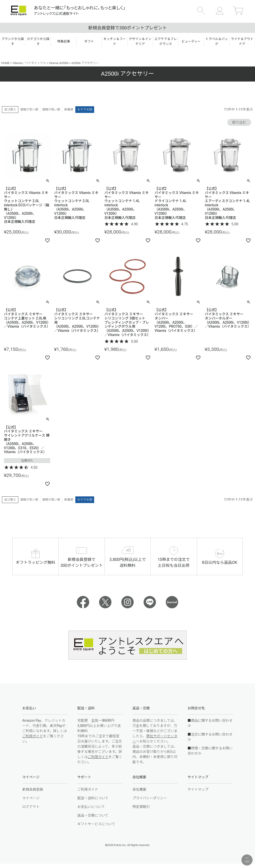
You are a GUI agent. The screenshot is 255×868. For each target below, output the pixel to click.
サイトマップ (198, 789)
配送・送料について (93, 798)
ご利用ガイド (33, 736)
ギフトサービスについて (96, 824)
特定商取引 (141, 807)
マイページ (31, 798)
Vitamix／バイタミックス (29, 63)
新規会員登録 (33, 789)
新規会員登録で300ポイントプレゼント (127, 28)
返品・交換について (93, 815)
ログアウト (31, 807)
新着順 (69, 109)
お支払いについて (91, 807)
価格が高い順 (51, 109)
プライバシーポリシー (150, 798)
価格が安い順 (29, 109)
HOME (5, 63)
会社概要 (139, 789)
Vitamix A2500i (59, 63)
